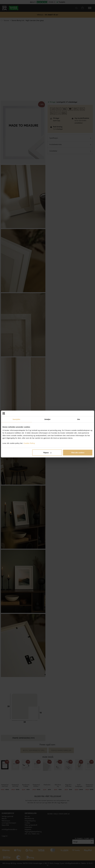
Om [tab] (79, 419)
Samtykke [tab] (16, 419)
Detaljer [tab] (48, 419)
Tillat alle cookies (78, 453)
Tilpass (47, 453)
